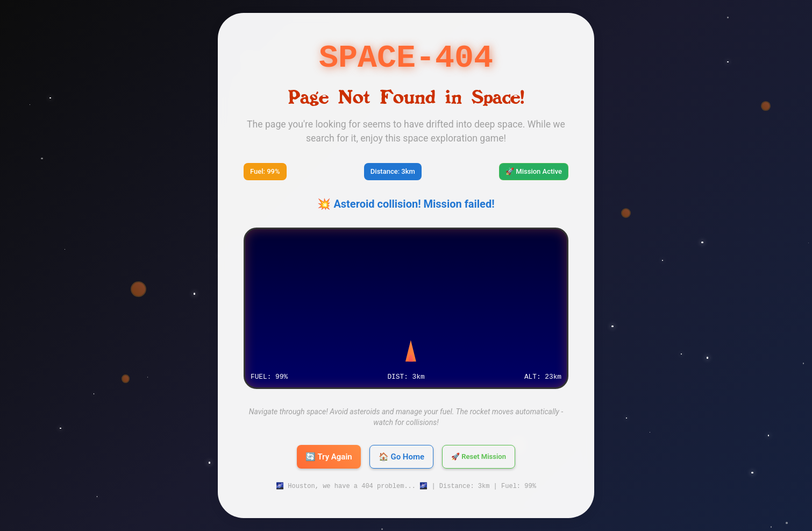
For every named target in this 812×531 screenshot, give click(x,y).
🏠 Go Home (401, 457)
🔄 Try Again (329, 457)
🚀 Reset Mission (479, 457)
